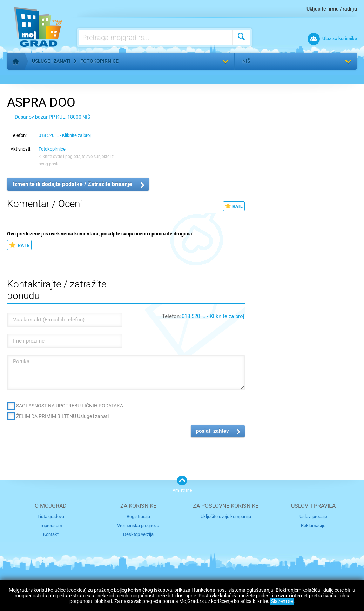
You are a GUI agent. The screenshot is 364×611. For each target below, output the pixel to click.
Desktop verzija (138, 534)
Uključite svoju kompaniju (226, 516)
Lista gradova (51, 516)
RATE (234, 206)
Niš (246, 61)
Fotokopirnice (99, 61)
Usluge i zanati (51, 61)
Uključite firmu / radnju (332, 9)
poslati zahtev (213, 431)
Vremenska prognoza (138, 525)
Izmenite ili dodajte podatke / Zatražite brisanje (72, 184)
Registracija (138, 516)
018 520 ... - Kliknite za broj (65, 135)
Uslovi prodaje (313, 516)
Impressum (51, 525)
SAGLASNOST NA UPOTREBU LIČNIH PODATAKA (70, 406)
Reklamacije (313, 525)
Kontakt (51, 534)
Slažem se (282, 601)
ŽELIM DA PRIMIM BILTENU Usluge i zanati (62, 416)
